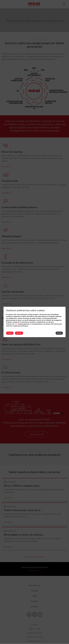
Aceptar (10, 333)
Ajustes (59, 333)
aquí (16, 324)
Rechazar (19, 333)
